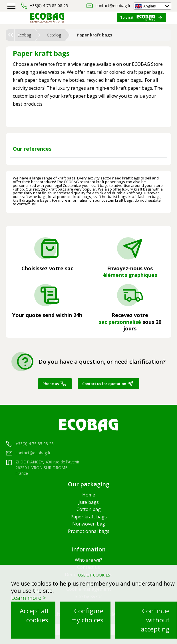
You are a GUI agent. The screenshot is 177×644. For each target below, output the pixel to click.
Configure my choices (87, 615)
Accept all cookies (34, 615)
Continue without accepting (155, 620)
